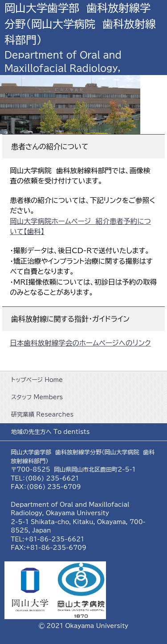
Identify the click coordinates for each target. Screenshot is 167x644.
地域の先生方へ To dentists (50, 432)
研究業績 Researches (42, 415)
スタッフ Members (37, 397)
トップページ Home (37, 380)
